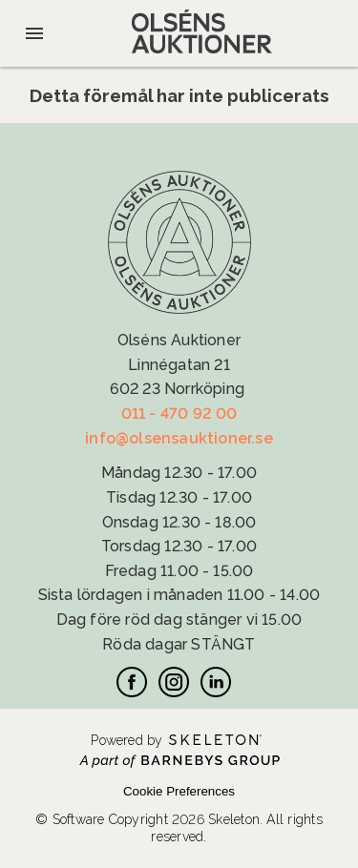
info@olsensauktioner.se (179, 438)
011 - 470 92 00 (179, 413)
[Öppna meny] (34, 33)
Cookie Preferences (179, 791)
